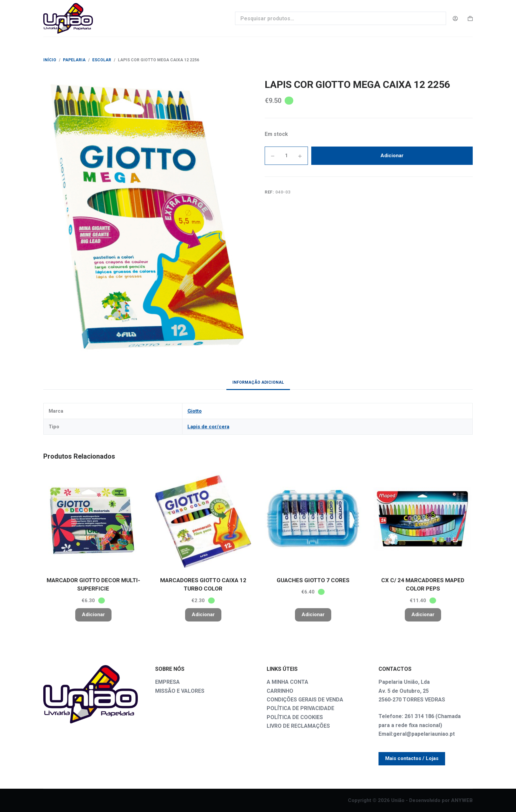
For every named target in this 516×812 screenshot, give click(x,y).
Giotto (195, 411)
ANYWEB (462, 800)
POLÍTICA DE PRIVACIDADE (300, 708)
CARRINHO (280, 691)
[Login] (455, 18)
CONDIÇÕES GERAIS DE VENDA (305, 700)
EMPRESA (167, 682)
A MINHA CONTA (287, 682)
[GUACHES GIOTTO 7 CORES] (313, 520)
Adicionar (392, 156)
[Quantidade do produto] (286, 156)
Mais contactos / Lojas (412, 758)
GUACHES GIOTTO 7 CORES (313, 580)
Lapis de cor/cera (208, 427)
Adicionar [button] (93, 614)
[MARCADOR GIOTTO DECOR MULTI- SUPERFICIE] (93, 520)
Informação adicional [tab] (258, 382)
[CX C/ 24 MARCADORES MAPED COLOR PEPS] (423, 520)
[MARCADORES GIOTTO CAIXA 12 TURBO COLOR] (203, 520)
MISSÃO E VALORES (180, 691)
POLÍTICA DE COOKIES (295, 717)
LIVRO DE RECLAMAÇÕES (298, 726)
